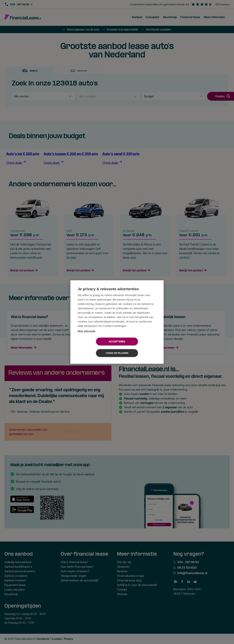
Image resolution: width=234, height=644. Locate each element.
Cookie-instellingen (138, 347)
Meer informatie (87, 337)
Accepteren (96, 347)
